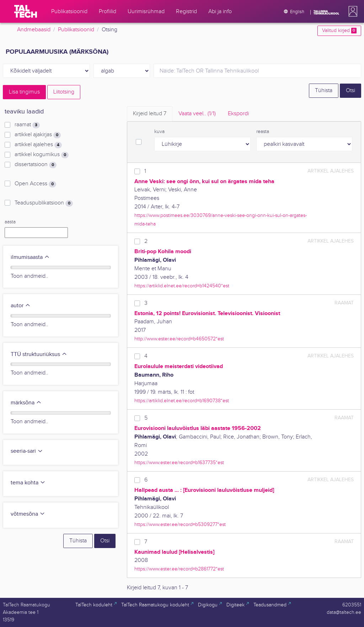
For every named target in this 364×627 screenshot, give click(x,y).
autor (21, 306)
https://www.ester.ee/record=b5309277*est (180, 524)
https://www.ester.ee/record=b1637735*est (179, 463)
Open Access (35, 184)
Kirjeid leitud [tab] (150, 114)
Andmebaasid (34, 30)
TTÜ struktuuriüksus (39, 354)
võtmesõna (28, 514)
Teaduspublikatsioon (44, 203)
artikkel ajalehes (38, 145)
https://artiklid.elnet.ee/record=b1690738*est (182, 401)
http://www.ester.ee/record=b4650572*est (179, 339)
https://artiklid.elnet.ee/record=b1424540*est (182, 286)
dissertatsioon (36, 165)
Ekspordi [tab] (238, 114)
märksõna (26, 403)
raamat (27, 125)
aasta (10, 222)
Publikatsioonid (76, 30)
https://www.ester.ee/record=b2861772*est (179, 569)
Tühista (324, 91)
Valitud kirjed (339, 31)
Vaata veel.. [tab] (197, 114)
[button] (352, 11)
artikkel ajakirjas (38, 135)
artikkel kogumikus (42, 155)
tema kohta (28, 483)
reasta (263, 132)
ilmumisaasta (30, 257)
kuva (159, 132)
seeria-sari (27, 451)
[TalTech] (26, 11)
